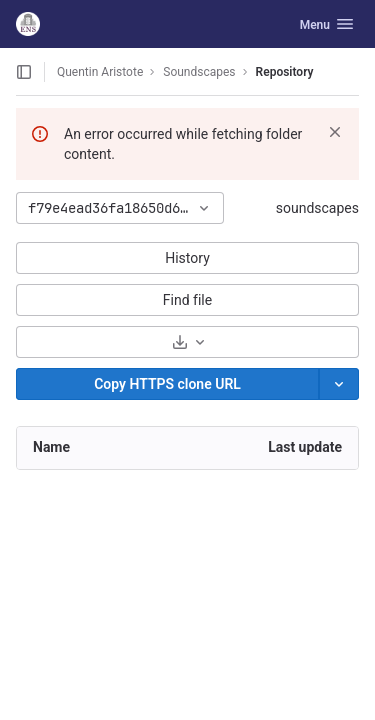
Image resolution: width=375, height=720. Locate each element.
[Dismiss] (335, 132)
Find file (187, 300)
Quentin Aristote (100, 72)
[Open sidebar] (24, 72)
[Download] (187, 342)
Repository (285, 72)
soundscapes (317, 208)
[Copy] (167, 384)
